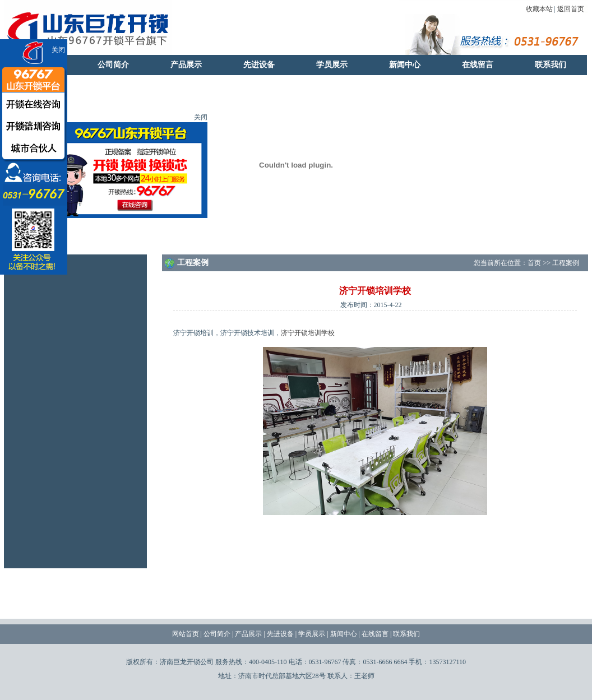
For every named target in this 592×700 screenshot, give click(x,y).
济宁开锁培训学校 (308, 333)
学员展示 (332, 65)
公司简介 (113, 65)
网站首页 (186, 634)
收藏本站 (539, 9)
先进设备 (259, 65)
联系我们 (551, 65)
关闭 (58, 50)
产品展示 (186, 65)
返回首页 (571, 9)
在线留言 (478, 65)
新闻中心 (405, 65)
